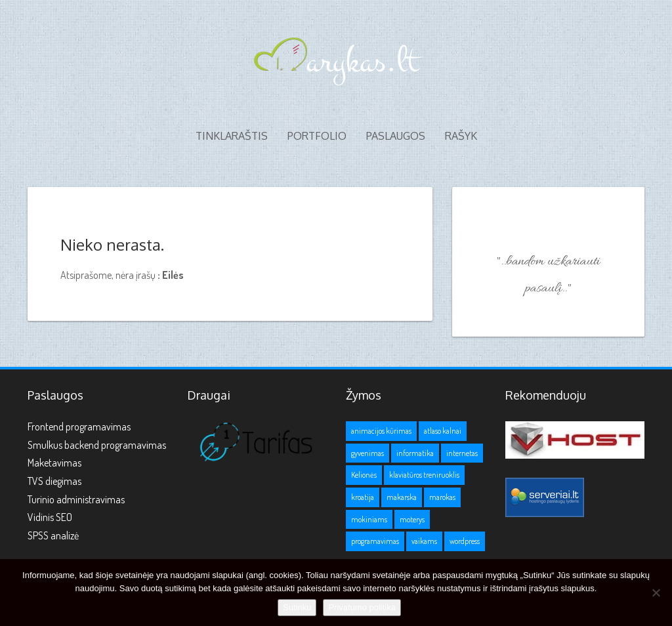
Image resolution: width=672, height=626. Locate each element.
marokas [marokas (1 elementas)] (442, 497)
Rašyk (461, 136)
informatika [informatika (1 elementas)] (415, 453)
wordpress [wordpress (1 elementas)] (465, 541)
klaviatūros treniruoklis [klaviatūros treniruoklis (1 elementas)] (424, 475)
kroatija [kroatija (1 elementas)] (363, 497)
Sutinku (297, 607)
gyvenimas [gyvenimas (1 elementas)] (367, 453)
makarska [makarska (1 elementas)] (402, 497)
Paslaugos (396, 136)
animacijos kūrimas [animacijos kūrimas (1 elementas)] (381, 431)
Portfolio (317, 136)
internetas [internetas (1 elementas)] (462, 453)
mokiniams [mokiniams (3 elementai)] (369, 519)
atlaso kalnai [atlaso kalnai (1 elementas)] (443, 431)
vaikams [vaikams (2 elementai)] (424, 541)
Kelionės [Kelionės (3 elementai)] (364, 475)
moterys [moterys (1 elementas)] (412, 519)
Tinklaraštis (232, 136)
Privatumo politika (362, 607)
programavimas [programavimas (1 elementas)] (375, 541)
